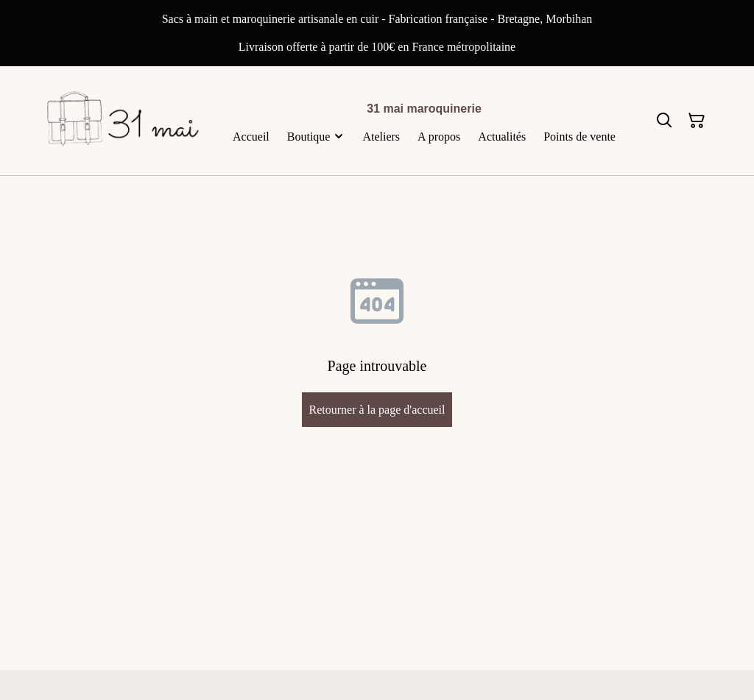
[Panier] (697, 121)
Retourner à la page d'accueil (377, 410)
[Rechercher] (664, 121)
